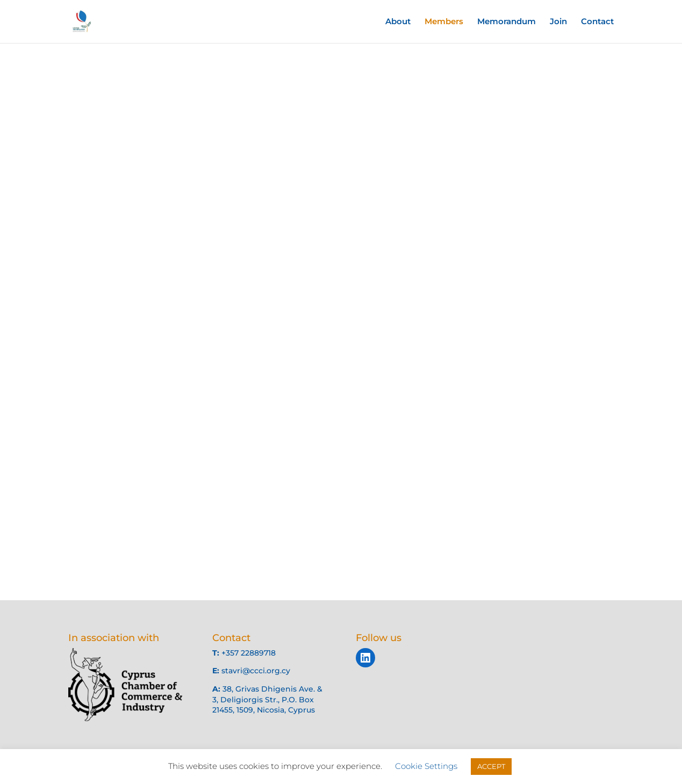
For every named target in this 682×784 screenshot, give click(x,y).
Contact (597, 22)
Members (444, 22)
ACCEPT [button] (491, 766)
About (398, 22)
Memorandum (507, 22)
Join (558, 22)
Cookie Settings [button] (426, 766)
